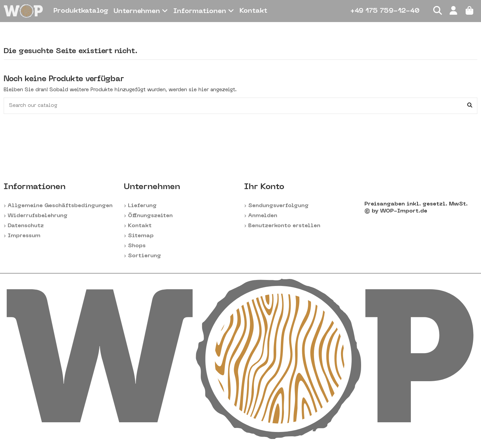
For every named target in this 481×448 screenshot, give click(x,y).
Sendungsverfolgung (278, 206)
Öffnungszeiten (150, 216)
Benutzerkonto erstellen (284, 226)
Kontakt (140, 226)
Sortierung (144, 256)
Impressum (24, 236)
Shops (137, 246)
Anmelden (263, 216)
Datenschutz (26, 226)
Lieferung (142, 206)
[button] (141, 11)
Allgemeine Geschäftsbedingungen (60, 206)
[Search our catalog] (470, 106)
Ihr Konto (264, 187)
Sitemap (141, 236)
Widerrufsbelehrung (38, 216)
